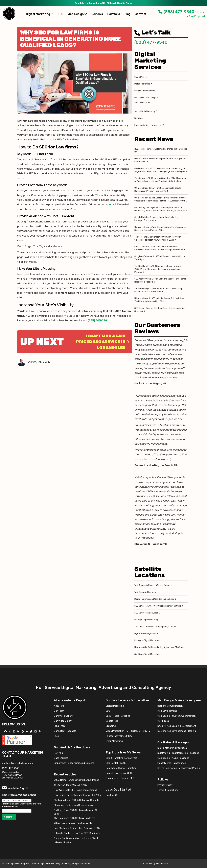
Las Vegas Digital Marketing (147, 640)
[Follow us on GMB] (23, 732)
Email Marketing (114, 741)
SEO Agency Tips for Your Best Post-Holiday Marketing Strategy (160, 310)
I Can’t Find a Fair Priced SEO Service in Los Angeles (103, 342)
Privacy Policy (165, 785)
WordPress (163, 721)
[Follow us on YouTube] (28, 732)
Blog (127, 14)
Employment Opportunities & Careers (74, 763)
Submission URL (10, 807)
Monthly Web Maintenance (172, 763)
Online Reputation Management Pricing (179, 768)
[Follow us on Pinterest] (40, 732)
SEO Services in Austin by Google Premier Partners (158, 606)
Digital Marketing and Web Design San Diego (154, 599)
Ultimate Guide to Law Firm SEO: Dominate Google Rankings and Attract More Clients (158, 190)
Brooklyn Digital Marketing (146, 620)
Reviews (97, 14)
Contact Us (112, 795)
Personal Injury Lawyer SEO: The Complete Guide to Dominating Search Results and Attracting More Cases (160, 209)
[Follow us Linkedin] (36, 732)
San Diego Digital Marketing (147, 654)
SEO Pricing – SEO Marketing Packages (178, 753)
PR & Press (60, 726)
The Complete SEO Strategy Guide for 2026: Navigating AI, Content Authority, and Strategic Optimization (160, 180)
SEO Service (147, 864)
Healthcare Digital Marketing (121, 768)
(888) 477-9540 (176, 12)
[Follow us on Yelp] (18, 732)
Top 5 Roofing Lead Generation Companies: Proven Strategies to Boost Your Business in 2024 (158, 238)
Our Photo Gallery (63, 716)
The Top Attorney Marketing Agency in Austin (155, 627)
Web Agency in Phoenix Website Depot (152, 585)
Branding (139, 118)
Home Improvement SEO (119, 773)
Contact (141, 14)
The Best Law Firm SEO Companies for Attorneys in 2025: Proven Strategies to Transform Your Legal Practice (158, 269)
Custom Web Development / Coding (177, 731)
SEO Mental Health (116, 763)
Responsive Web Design (145, 98)
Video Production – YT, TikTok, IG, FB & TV (128, 731)
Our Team (59, 711)
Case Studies (61, 758)
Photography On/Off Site (119, 736)
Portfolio (114, 14)
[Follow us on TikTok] (32, 732)
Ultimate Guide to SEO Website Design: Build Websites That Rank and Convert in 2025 (159, 300)
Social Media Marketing (145, 111)
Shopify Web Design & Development (177, 726)
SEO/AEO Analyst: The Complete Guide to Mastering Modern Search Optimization (158, 290)
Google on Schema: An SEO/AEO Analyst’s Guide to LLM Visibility (160, 258)
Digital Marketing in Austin (146, 634)
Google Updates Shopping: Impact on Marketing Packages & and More (156, 219)
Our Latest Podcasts (65, 731)
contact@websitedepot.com (17, 763)
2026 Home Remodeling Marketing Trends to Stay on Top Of (161, 150)
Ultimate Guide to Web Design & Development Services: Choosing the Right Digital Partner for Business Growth (160, 199)
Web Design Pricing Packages (173, 758)
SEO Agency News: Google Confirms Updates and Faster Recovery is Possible (160, 280)
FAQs (57, 736)
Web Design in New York (145, 592)
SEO (61, 14)
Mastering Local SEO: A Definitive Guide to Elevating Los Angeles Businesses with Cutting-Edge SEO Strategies (160, 170)
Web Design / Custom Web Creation (177, 716)
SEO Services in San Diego (146, 613)
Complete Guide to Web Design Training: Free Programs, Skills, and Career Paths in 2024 (160, 229)
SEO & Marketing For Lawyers (121, 758)
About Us (59, 706)
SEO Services (141, 77)
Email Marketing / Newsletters (148, 125)
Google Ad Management (145, 91)
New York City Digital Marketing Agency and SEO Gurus (159, 647)
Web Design (77, 14)
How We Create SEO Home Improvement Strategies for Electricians (160, 160)
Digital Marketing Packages (172, 748)
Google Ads (112, 721)
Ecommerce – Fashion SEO (120, 778)
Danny (34, 362)
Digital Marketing (40, 14)
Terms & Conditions (168, 790)
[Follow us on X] (10, 732)
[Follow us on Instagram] (14, 732)
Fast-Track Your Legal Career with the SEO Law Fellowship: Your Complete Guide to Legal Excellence (159, 248)
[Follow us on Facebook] (6, 732)
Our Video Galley (63, 721)
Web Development (143, 103)
